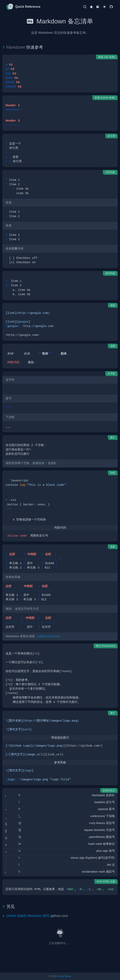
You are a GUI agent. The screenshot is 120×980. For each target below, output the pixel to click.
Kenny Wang (64, 976)
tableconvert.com (49, 636)
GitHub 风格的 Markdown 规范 (28, 916)
